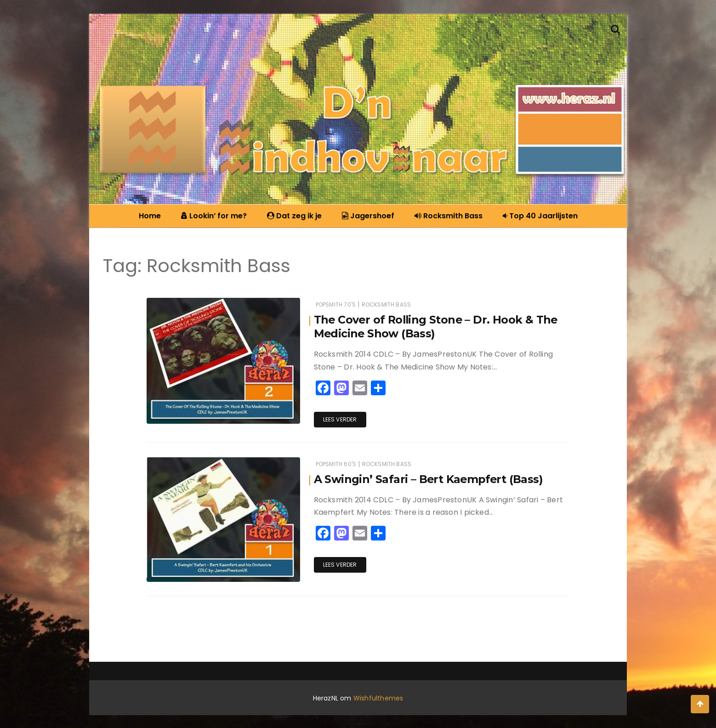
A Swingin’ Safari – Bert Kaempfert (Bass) (429, 478)
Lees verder (340, 419)
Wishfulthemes (378, 697)
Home (150, 216)
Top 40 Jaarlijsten (538, 216)
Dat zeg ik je (292, 216)
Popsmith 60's (336, 463)
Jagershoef (366, 216)
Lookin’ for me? (212, 216)
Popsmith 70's (336, 304)
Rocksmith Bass (446, 216)
